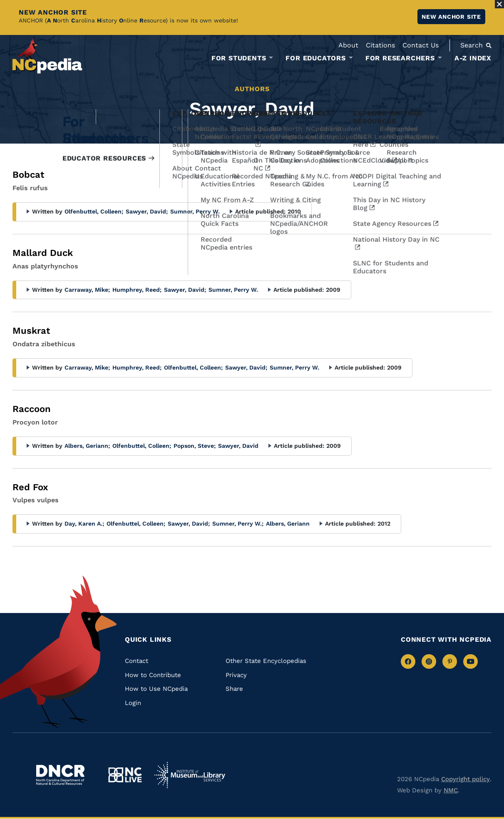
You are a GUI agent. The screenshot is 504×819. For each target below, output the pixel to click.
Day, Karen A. (84, 524)
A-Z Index (473, 58)
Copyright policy (466, 779)
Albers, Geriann (87, 446)
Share (234, 689)
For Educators (315, 58)
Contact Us (421, 45)
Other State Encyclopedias (266, 661)
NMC (451, 790)
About (348, 45)
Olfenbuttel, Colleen (94, 211)
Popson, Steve (195, 446)
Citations (380, 45)
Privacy (236, 675)
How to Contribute (153, 675)
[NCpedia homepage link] (47, 56)
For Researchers (400, 58)
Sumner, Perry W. (195, 211)
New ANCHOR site (451, 17)
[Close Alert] (499, 4)
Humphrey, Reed (137, 290)
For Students (239, 58)
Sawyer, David (147, 211)
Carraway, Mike (87, 290)
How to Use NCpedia (156, 689)
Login (133, 703)
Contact (137, 661)
